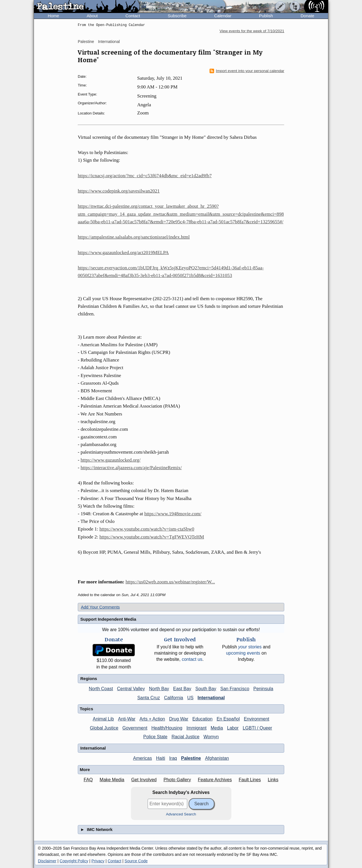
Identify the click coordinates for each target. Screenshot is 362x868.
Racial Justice (185, 737)
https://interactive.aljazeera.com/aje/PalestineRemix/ (131, 468)
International (109, 42)
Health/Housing (167, 728)
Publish (266, 16)
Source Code (136, 861)
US (190, 698)
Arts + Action (152, 719)
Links (273, 780)
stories (250, 647)
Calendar (223, 16)
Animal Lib (103, 719)
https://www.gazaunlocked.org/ (111, 460)
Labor (233, 728)
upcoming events (243, 653)
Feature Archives (215, 780)
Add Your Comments (100, 607)
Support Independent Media (108, 619)
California (174, 698)
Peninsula (263, 689)
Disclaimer (47, 861)
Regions (89, 678)
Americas (143, 758)
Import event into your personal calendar (247, 71)
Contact (133, 16)
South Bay (206, 689)
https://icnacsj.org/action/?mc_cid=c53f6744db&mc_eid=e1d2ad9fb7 (145, 176)
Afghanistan (217, 758)
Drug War (179, 719)
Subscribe (177, 16)
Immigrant (196, 728)
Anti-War (127, 719)
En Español (228, 719)
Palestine (86, 42)
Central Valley (131, 689)
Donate (307, 16)
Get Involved (144, 780)
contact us (192, 659)
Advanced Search (181, 814)
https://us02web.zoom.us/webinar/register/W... (170, 582)
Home (53, 16)
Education (202, 719)
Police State (155, 737)
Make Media (112, 780)
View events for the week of (252, 31)
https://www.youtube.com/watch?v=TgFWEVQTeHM (152, 537)
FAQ (88, 780)
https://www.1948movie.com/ (173, 514)
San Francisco (235, 689)
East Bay (182, 689)
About (92, 16)
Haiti (161, 758)
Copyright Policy (74, 861)
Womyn (211, 737)
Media (217, 728)
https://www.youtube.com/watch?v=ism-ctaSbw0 (147, 529)
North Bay (159, 689)
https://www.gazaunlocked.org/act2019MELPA (123, 253)
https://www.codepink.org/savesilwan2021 (119, 191)
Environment (257, 719)
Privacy (98, 861)
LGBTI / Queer (257, 728)
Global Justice (104, 728)
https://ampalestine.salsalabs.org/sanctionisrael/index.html (134, 237)
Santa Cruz (148, 698)
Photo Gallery (177, 780)
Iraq (173, 758)
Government (135, 728)
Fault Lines (250, 780)
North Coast (101, 689)
